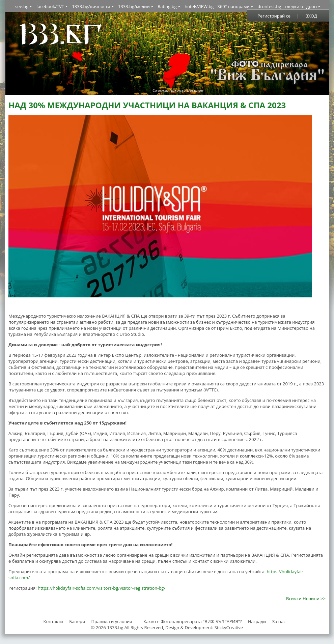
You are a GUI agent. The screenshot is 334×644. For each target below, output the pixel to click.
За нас (279, 621)
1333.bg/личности (91, 6)
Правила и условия (112, 621)
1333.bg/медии (134, 6)
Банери (78, 621)
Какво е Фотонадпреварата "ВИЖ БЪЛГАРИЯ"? (193, 621)
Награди (257, 621)
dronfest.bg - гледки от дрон (287, 6)
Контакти (53, 621)
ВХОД (311, 16)
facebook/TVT (50, 6)
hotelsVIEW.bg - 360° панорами (217, 6)
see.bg (22, 6)
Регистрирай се (274, 16)
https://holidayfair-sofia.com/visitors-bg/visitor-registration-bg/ (102, 588)
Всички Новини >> (306, 598)
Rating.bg (167, 6)
